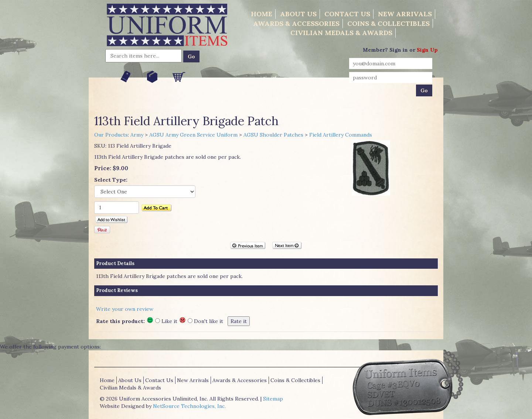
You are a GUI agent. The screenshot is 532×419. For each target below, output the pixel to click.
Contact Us (347, 14)
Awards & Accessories (296, 23)
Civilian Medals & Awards (341, 33)
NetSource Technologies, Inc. (189, 406)
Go (191, 56)
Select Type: (111, 180)
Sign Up (427, 50)
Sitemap (273, 399)
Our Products (111, 135)
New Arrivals (405, 14)
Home (262, 14)
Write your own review (125, 309)
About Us (298, 14)
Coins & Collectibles (388, 23)
